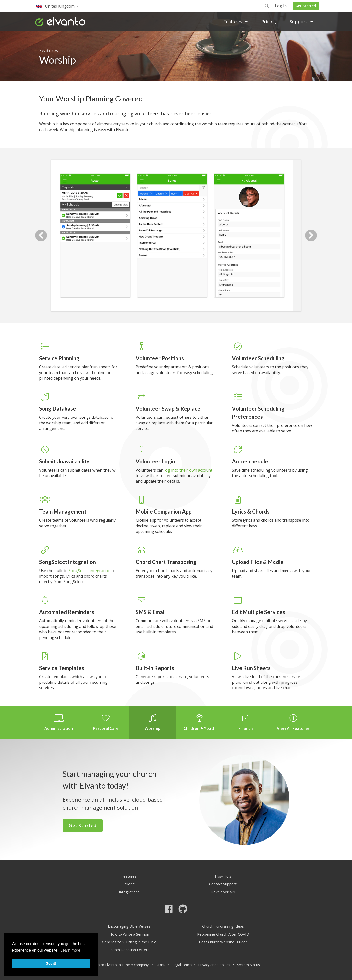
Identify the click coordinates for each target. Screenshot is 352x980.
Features (236, 22)
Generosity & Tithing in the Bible (129, 942)
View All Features (293, 723)
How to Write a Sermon (129, 934)
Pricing (269, 22)
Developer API (223, 892)
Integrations (129, 892)
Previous (41, 235)
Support (301, 22)
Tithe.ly (127, 965)
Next (311, 235)
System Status (248, 965)
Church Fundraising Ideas (223, 926)
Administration (59, 723)
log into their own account (188, 470)
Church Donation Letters (129, 950)
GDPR (160, 965)
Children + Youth (199, 723)
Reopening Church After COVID (223, 934)
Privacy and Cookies (214, 965)
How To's (223, 876)
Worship (153, 723)
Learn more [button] (70, 950)
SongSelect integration (89, 571)
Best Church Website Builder (223, 942)
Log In (281, 6)
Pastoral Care (106, 723)
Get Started (306, 6)
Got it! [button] (51, 963)
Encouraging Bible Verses (129, 926)
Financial (246, 723)
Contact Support (223, 884)
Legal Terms (182, 965)
